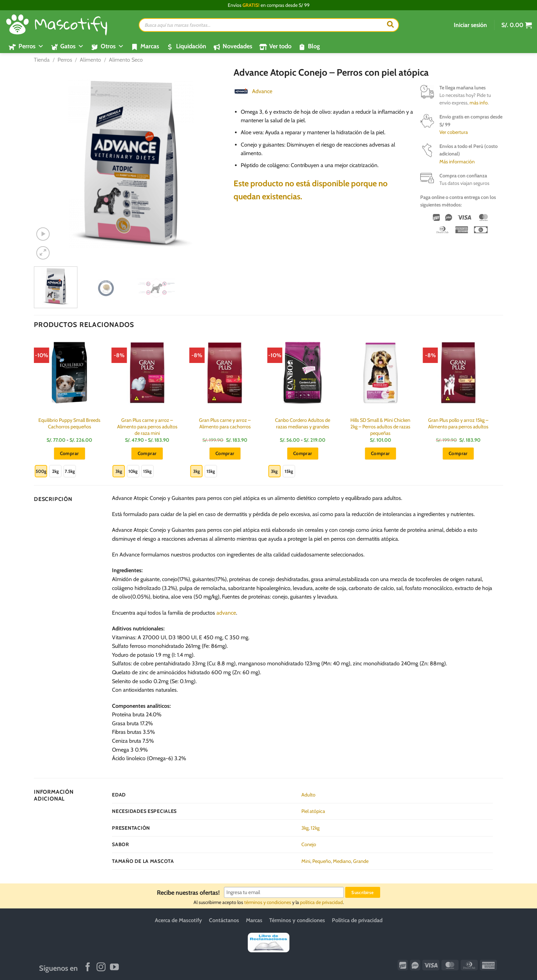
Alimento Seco (126, 60)
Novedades (238, 46)
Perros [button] (31, 46)
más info (479, 103)
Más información (457, 162)
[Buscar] (390, 25)
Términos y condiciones (297, 920)
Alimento (90, 60)
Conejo (309, 844)
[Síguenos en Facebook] (88, 968)
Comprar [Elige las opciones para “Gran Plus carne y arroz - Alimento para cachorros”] (225, 453)
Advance (262, 91)
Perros (65, 60)
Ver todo (280, 46)
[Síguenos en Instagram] (101, 968)
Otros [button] (112, 46)
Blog (314, 46)
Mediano (342, 861)
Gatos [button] (72, 46)
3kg (305, 828)
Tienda (42, 60)
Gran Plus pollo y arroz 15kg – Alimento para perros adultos (458, 423)
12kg (315, 828)
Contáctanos (224, 920)
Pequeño (322, 861)
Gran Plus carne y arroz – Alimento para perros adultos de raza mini (147, 426)
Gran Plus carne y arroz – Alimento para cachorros (225, 423)
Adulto (308, 795)
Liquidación (191, 46)
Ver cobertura (454, 132)
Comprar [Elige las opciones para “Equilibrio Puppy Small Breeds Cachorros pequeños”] (70, 453)
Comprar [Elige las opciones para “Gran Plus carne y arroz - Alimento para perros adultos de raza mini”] (147, 453)
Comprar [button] (380, 453)
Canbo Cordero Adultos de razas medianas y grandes (303, 423)
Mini (306, 861)
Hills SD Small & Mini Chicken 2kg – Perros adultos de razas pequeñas (380, 426)
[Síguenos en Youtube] (114, 968)
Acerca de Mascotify (178, 920)
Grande (361, 861)
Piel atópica (313, 811)
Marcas (150, 46)
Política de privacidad (357, 920)
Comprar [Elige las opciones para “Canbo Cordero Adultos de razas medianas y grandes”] (303, 453)
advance (226, 613)
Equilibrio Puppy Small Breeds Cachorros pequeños (69, 423)
